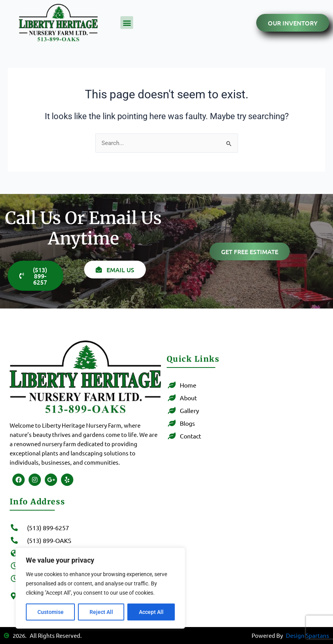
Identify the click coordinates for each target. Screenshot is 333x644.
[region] (100, 588)
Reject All (101, 612)
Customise (51, 612)
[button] (127, 23)
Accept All (151, 612)
